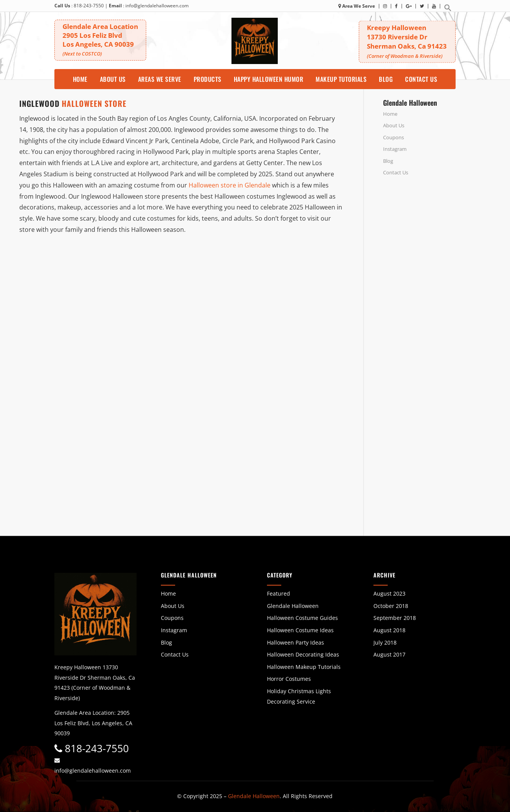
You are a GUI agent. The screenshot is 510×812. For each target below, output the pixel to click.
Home (390, 114)
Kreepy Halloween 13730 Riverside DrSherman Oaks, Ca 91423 (407, 41)
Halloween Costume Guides (302, 618)
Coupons (393, 137)
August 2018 (389, 630)
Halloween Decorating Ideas (303, 654)
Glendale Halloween (293, 606)
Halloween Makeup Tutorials (304, 667)
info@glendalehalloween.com (157, 6)
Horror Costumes (289, 679)
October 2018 (391, 606)
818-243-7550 (89, 6)
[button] (448, 10)
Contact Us (396, 172)
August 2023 (389, 593)
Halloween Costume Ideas (300, 630)
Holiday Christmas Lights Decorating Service (299, 696)
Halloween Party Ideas (296, 642)
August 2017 (389, 654)
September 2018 (395, 618)
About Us (394, 125)
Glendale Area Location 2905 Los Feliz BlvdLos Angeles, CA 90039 (100, 40)
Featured (279, 593)
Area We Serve (357, 6)
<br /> (437, 263)
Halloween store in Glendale (230, 185)
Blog (388, 161)
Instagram (395, 149)
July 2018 (385, 642)
